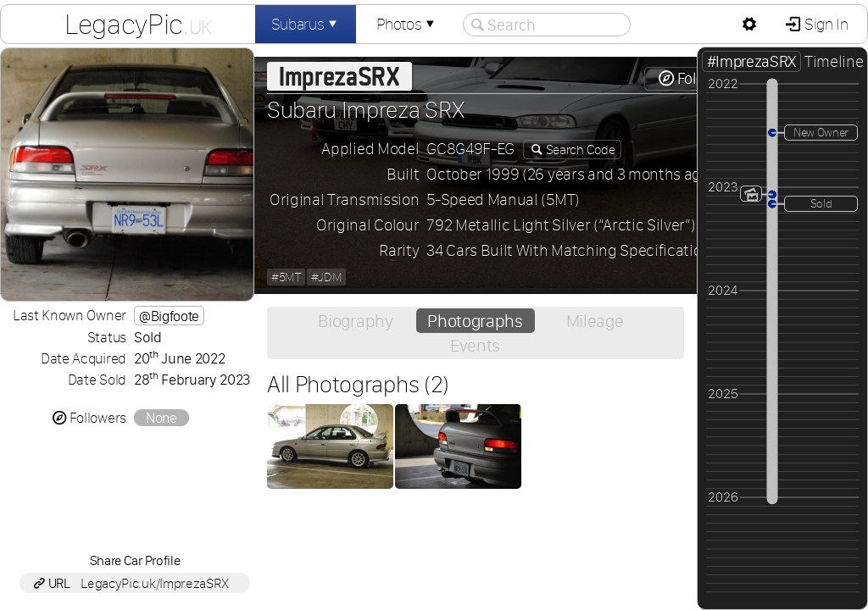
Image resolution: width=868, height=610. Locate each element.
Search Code (579, 150)
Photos (407, 24)
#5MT (286, 277)
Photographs (475, 321)
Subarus (306, 24)
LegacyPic (138, 24)
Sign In (824, 24)
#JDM (327, 277)
